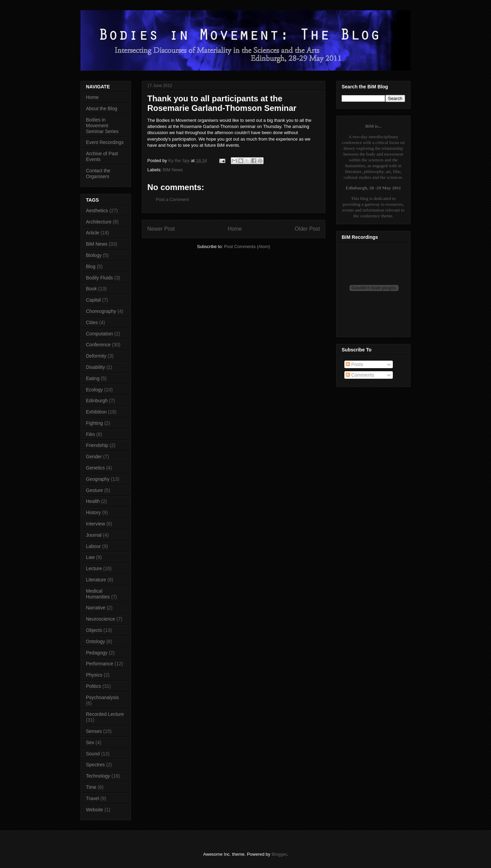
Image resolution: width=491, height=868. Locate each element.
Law (90, 557)
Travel (92, 798)
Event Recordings (105, 142)
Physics (94, 675)
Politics (93, 686)
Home (235, 229)
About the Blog (102, 108)
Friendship (97, 445)
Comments (360, 375)
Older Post (307, 229)
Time (91, 787)
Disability (95, 367)
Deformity (96, 356)
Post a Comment (172, 199)
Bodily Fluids (99, 278)
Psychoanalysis (102, 697)
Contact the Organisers (98, 173)
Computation (99, 334)
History (93, 512)
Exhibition (96, 412)
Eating (93, 378)
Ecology (94, 390)
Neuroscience (101, 619)
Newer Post (161, 229)
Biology (94, 255)
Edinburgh (97, 401)
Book (91, 289)
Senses (94, 731)
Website (94, 810)
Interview (95, 524)
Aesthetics (97, 211)
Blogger (279, 854)
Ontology (95, 641)
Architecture (99, 222)
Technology (98, 776)
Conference (98, 345)
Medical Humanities (98, 594)
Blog (91, 266)
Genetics (95, 468)
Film (90, 434)
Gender (94, 457)
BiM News (173, 170)
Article (93, 233)
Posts (354, 364)
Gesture (94, 490)
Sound (93, 754)
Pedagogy (97, 653)
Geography (98, 479)
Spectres (95, 765)
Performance (100, 664)
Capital (93, 300)
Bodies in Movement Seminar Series (102, 126)
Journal (94, 535)
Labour (93, 546)
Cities (92, 322)
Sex (90, 742)
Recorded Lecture (105, 714)
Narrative (96, 608)
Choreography (101, 311)
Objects (94, 630)
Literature (96, 580)
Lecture (94, 568)
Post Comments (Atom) (247, 247)
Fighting (94, 423)
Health (93, 501)
